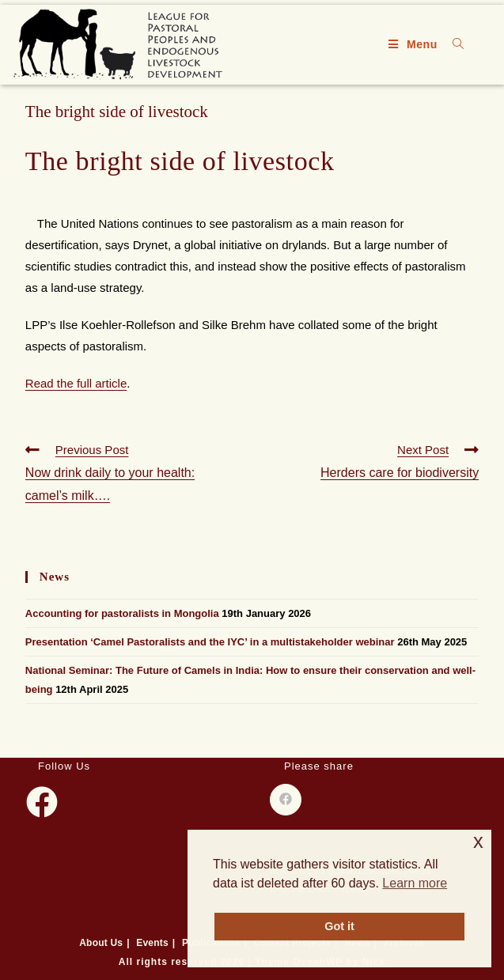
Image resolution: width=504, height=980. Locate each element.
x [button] (478, 841)
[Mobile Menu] (415, 44)
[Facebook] (42, 802)
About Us (101, 943)
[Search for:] (453, 44)
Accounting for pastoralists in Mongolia (122, 613)
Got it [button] (339, 926)
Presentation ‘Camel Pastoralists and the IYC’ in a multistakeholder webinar (210, 642)
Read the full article (76, 383)
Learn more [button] (415, 883)
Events (152, 943)
